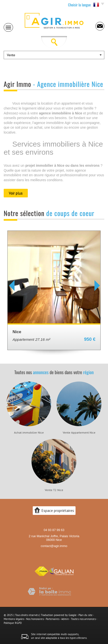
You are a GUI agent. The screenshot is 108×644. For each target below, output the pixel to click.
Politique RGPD (13, 623)
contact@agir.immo (54, 546)
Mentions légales (14, 619)
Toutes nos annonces (83, 619)
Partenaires (53, 619)
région (88, 372)
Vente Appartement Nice (79, 433)
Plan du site (85, 615)
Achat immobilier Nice (29, 433)
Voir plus (16, 193)
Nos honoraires (35, 619)
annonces (41, 372)
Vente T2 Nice (54, 490)
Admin (65, 619)
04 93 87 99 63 (54, 530)
